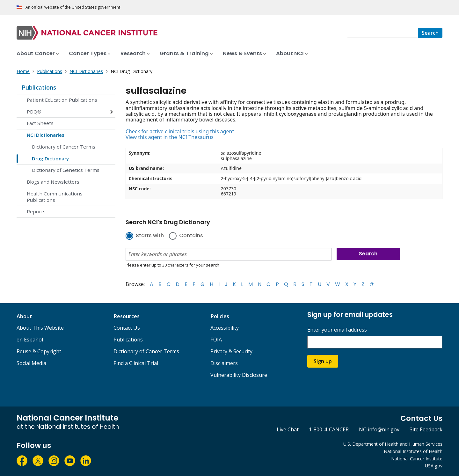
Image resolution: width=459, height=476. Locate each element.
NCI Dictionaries (46, 135)
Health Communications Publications (55, 197)
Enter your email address (337, 330)
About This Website (40, 328)
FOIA (216, 340)
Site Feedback (426, 429)
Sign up (323, 361)
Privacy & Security (231, 351)
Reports (36, 211)
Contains (191, 236)
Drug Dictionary (50, 158)
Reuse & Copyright (39, 351)
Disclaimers (224, 363)
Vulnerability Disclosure (239, 375)
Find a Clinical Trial (136, 363)
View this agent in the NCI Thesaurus (170, 137)
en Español (30, 340)
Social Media (31, 363)
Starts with (150, 236)
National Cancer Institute (417, 459)
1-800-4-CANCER (329, 429)
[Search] (430, 33)
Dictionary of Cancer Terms (64, 147)
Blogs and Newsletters (53, 182)
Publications (39, 87)
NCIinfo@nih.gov (379, 429)
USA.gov (434, 466)
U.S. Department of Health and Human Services (393, 444)
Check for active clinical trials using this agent (180, 131)
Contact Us (127, 328)
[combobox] (382, 33)
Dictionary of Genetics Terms (66, 170)
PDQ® (34, 112)
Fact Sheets (40, 123)
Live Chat (288, 429)
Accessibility (225, 328)
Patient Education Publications (62, 100)
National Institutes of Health (413, 451)
